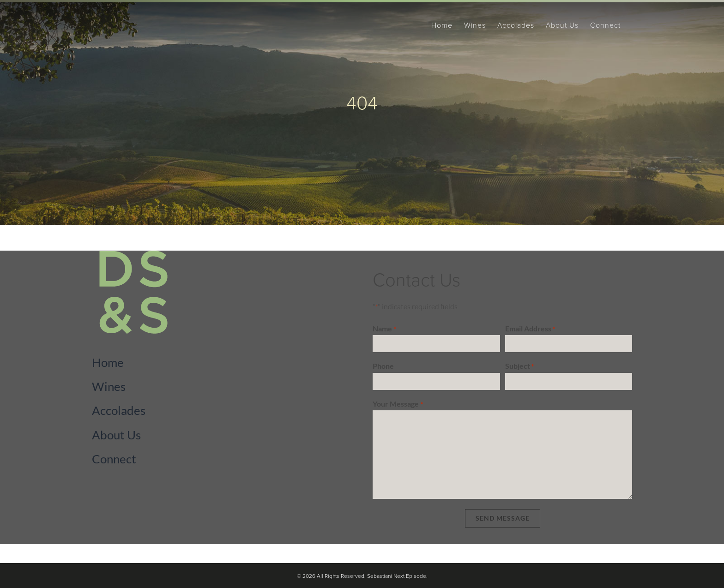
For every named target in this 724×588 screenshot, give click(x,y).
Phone (383, 366)
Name (384, 329)
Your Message (398, 404)
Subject (519, 366)
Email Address (530, 329)
